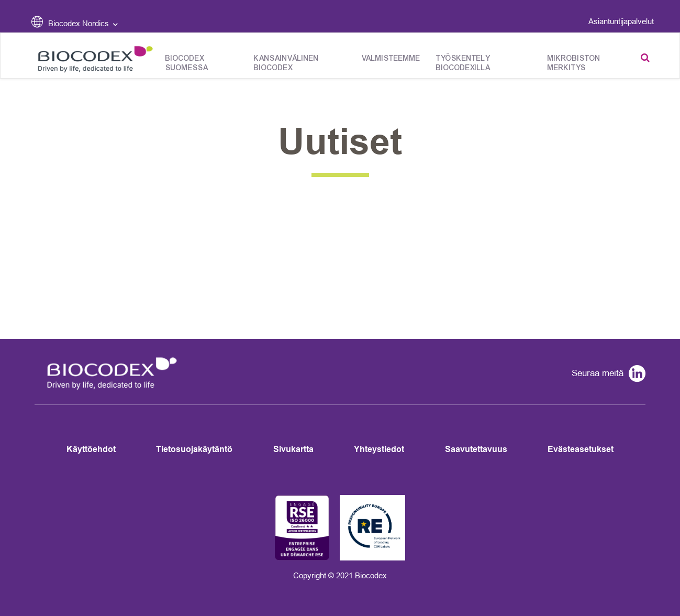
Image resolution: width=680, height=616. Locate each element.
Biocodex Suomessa (187, 63)
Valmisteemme (391, 58)
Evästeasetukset (581, 449)
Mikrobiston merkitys (574, 63)
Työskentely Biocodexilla (463, 63)
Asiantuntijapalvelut (621, 21)
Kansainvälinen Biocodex (286, 63)
